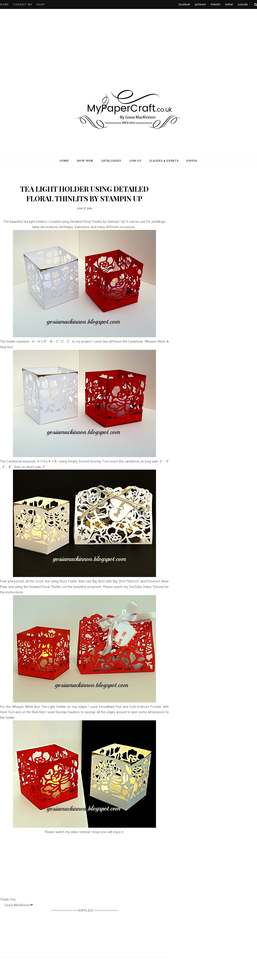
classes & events (164, 161)
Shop (41, 4)
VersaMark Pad (110, 707)
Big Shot (99, 581)
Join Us (135, 161)
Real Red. (7, 347)
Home (4, 4)
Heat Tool (7, 712)
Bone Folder (69, 581)
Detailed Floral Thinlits (86, 222)
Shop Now (85, 161)
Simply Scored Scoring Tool (88, 461)
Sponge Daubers (68, 712)
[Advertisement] (114, 44)
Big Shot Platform (126, 581)
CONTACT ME (23, 4)
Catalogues (111, 161)
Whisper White (155, 342)
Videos (192, 161)
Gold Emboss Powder (145, 707)
